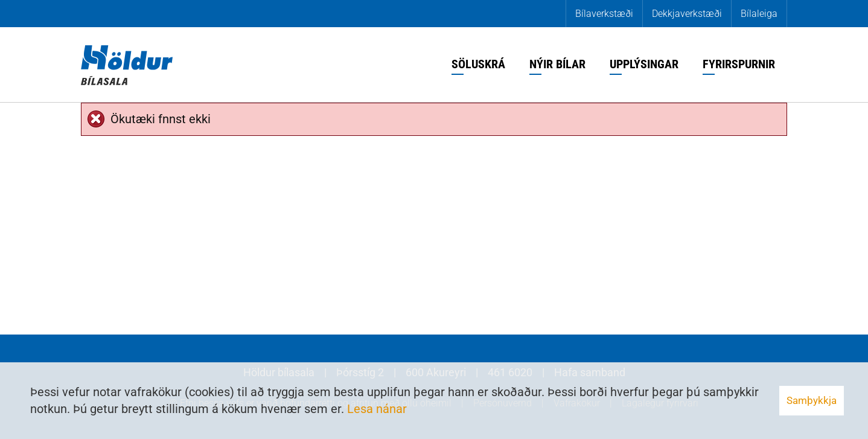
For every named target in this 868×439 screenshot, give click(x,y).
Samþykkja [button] (812, 400)
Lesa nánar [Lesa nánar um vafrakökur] (377, 409)
